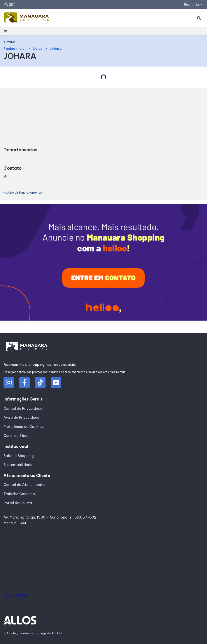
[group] (103, 263)
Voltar (9, 42)
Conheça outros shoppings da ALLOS (33, 633)
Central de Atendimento (24, 485)
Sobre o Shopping (19, 456)
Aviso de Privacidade (21, 417)
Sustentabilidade (18, 465)
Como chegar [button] (15, 595)
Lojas (38, 49)
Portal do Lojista (18, 503)
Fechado (194, 5)
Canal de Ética (16, 436)
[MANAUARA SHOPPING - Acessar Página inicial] (26, 18)
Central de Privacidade (23, 408)
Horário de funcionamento (24, 193)
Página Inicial (14, 49)
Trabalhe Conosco (19, 494)
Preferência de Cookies (24, 427)
